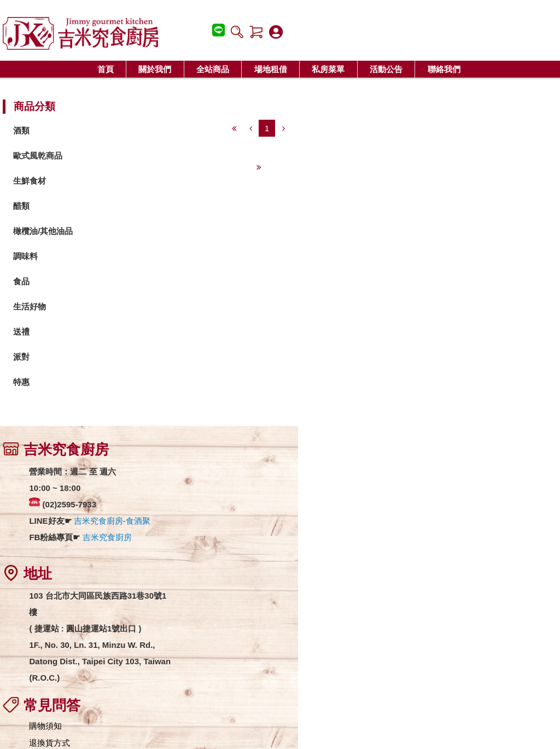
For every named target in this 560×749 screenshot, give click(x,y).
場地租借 (271, 69)
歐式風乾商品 (40, 157)
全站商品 (213, 69)
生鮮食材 (32, 182)
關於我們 (155, 69)
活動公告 (386, 69)
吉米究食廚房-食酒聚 (115, 523)
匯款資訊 (232, 523)
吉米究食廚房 (109, 540)
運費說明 (232, 506)
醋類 (24, 207)
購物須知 (232, 472)
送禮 (24, 333)
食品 (24, 282)
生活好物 (32, 308)
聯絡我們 (444, 69)
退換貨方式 (236, 489)
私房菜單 (328, 69)
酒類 (24, 131)
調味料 (28, 257)
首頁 (106, 69)
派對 (24, 358)
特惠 (24, 383)
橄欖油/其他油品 (46, 232)
